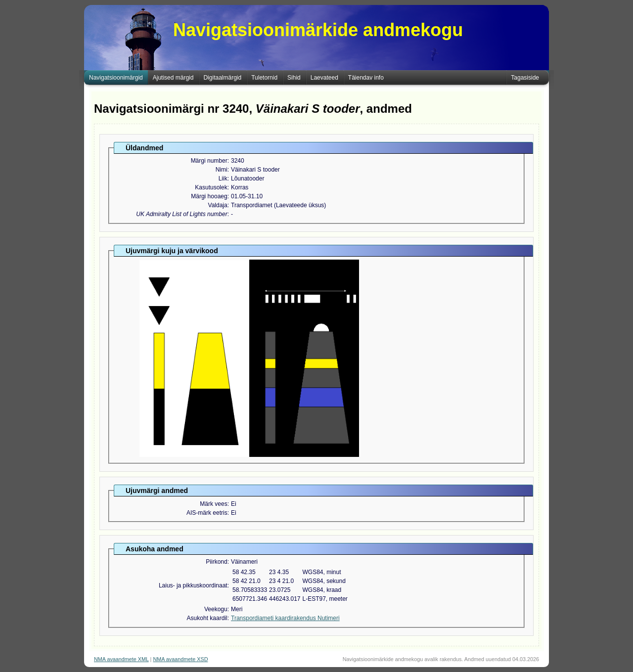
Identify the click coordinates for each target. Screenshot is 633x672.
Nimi (222, 170)
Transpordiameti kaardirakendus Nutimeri (285, 618)
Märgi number (209, 161)
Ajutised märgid (173, 78)
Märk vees (213, 504)
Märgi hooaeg (209, 196)
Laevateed (324, 78)
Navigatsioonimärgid (116, 78)
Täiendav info (366, 78)
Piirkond (216, 562)
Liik (223, 179)
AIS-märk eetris (207, 513)
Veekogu (216, 609)
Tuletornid (264, 78)
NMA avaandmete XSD (180, 659)
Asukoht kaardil (207, 618)
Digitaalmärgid (222, 78)
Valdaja (218, 205)
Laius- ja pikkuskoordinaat (193, 585)
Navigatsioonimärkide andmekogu (318, 30)
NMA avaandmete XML (121, 659)
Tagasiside (525, 78)
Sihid (294, 78)
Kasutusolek (211, 187)
